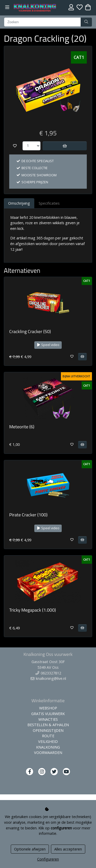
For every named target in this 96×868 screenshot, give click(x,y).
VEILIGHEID (48, 741)
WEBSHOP (48, 708)
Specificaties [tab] (49, 203)
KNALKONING (48, 747)
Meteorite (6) (22, 427)
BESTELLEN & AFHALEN (48, 725)
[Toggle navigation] (7, 7)
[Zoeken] (42, 22)
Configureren (48, 859)
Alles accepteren (68, 849)
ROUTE (48, 736)
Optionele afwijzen (30, 849)
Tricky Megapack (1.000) (33, 610)
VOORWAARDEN (48, 753)
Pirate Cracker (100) (28, 515)
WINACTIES (48, 719)
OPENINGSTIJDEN (48, 730)
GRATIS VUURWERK (48, 714)
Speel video (48, 345)
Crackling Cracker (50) (30, 331)
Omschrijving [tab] (19, 203)
